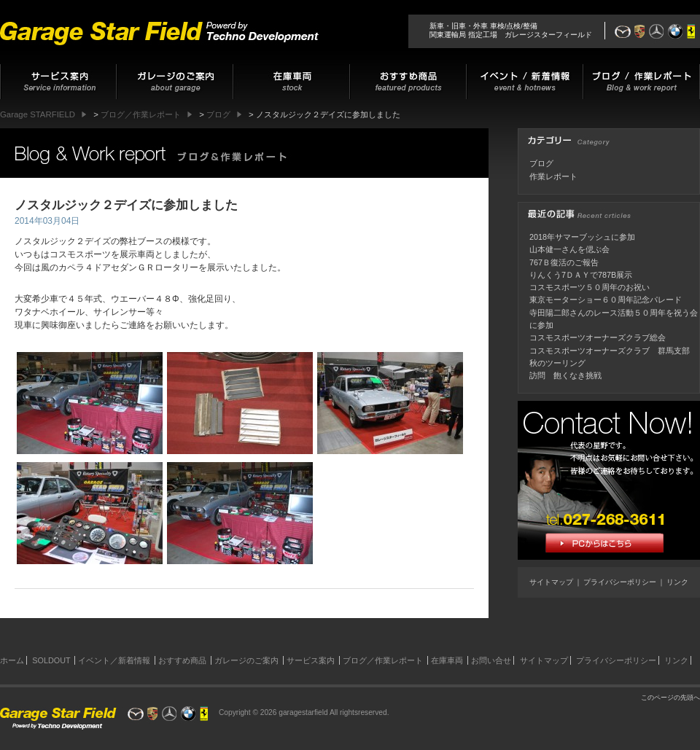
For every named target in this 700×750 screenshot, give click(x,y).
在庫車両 (447, 660)
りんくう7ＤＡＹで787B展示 (581, 275)
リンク (677, 582)
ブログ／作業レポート (383, 660)
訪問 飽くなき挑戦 (565, 375)
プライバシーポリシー (620, 582)
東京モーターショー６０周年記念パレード (606, 300)
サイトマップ (551, 582)
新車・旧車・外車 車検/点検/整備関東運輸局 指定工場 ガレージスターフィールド (511, 30)
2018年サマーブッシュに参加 (582, 237)
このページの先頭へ (670, 698)
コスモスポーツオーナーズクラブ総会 (598, 337)
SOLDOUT (51, 660)
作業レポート (553, 176)
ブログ (541, 163)
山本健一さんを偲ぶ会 (569, 249)
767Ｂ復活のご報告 (564, 262)
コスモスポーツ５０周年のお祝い (590, 287)
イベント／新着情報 (114, 660)
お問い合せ (491, 660)
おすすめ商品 (182, 660)
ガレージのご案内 (246, 660)
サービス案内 (311, 660)
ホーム (12, 660)
